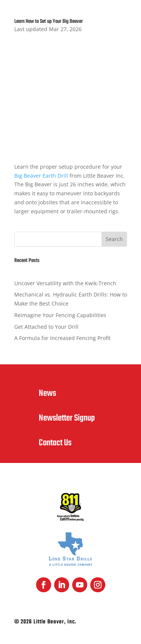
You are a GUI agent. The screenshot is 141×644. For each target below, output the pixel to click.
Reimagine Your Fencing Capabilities (60, 315)
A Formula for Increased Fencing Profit (62, 338)
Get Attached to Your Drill (46, 327)
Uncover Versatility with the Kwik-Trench (65, 283)
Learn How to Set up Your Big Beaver (49, 22)
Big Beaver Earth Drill (41, 176)
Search (114, 239)
